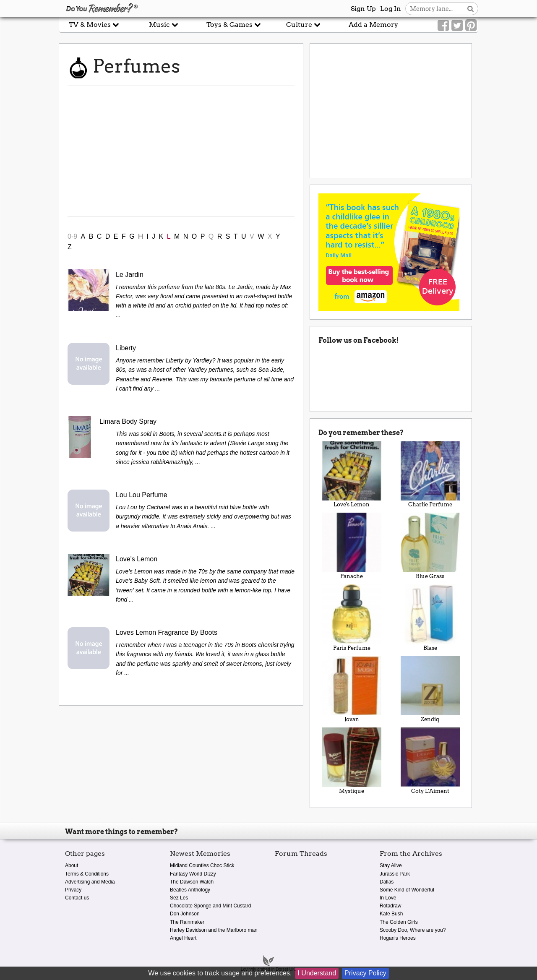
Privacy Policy (365, 973)
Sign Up (363, 9)
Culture (303, 25)
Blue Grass (430, 546)
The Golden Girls (399, 922)
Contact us (77, 898)
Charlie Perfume (430, 475)
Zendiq (430, 689)
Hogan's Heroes (398, 938)
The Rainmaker (187, 922)
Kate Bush (391, 914)
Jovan (351, 689)
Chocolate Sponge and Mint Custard (210, 906)
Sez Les (179, 898)
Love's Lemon (351, 475)
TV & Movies (94, 25)
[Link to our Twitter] (457, 26)
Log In (391, 9)
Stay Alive (391, 865)
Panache (351, 546)
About (72, 865)
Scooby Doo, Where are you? (413, 930)
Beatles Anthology (190, 890)
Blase (430, 618)
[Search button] (471, 9)
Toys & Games (234, 25)
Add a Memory (373, 25)
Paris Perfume (351, 618)
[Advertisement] (181, 151)
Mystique (351, 761)
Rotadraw (390, 906)
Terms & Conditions (87, 874)
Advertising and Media (90, 882)
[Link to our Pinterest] (471, 26)
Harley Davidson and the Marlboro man (214, 930)
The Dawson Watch (192, 882)
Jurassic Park (395, 874)
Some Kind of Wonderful (407, 890)
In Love (388, 898)
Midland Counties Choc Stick (202, 865)
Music (164, 25)
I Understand (317, 973)
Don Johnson (185, 914)
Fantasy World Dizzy (193, 874)
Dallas (387, 882)
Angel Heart (183, 938)
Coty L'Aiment (430, 761)
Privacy (73, 890)
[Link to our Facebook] (443, 26)
